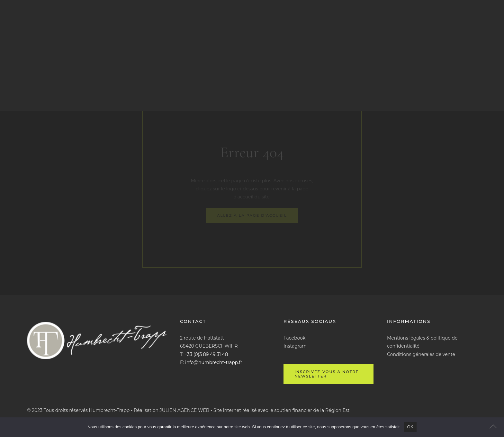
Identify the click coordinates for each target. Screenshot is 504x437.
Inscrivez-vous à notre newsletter (327, 374)
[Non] (496, 427)
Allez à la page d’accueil (252, 215)
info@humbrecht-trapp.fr (214, 362)
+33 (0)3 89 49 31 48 (207, 354)
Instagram (295, 346)
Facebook (294, 338)
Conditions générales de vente (421, 354)
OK (410, 427)
